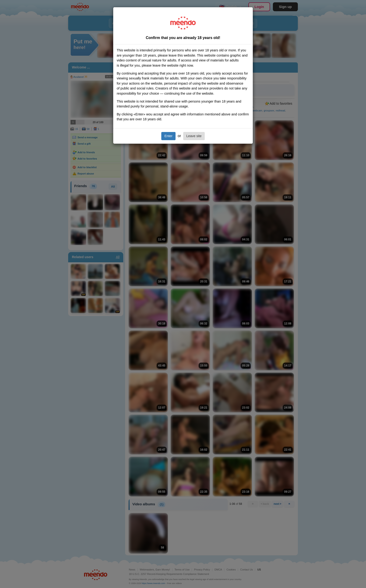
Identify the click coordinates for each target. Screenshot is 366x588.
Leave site (194, 136)
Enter (168, 136)
